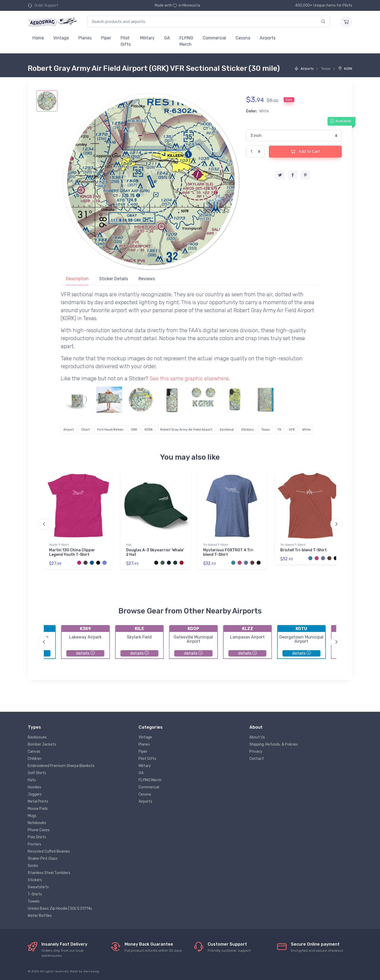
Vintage (61, 38)
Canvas (34, 752)
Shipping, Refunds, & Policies (274, 744)
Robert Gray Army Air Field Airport (186, 429)
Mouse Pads (38, 809)
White (306, 429)
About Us (257, 737)
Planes (85, 38)
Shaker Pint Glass (43, 859)
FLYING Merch (186, 41)
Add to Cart (305, 151)
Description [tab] (77, 279)
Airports (268, 38)
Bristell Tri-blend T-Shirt (303, 550)
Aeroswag (91, 971)
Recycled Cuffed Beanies (49, 851)
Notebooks (37, 823)
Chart (85, 429)
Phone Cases (39, 830)
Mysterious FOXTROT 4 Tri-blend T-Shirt (229, 552)
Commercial (214, 38)
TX (279, 429)
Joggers (35, 794)
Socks (33, 866)
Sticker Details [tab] (114, 279)
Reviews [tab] (147, 279)
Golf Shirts (37, 773)
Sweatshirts (38, 887)
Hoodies (34, 787)
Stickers (248, 429)
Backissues (37, 737)
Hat (129, 545)
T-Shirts (35, 894)
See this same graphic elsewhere (189, 378)
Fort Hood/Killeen (110, 429)
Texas (266, 429)
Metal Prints (38, 801)
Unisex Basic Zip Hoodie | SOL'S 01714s (60, 909)
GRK (134, 429)
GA (167, 38)
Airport (69, 429)
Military (147, 38)
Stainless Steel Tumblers (49, 873)
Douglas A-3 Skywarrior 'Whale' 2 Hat (155, 552)
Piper (106, 38)
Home (38, 38)
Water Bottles (40, 916)
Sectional (227, 429)
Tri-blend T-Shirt (216, 545)
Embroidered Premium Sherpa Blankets (61, 766)
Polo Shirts (37, 837)
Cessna (243, 38)
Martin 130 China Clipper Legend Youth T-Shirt (72, 552)
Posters (34, 844)
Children (35, 759)
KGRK (345, 69)
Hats (32, 780)
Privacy (256, 752)
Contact (257, 759)
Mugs (32, 816)
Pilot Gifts (126, 41)
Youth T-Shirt (59, 545)
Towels (34, 901)
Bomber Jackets (42, 744)
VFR (292, 429)
